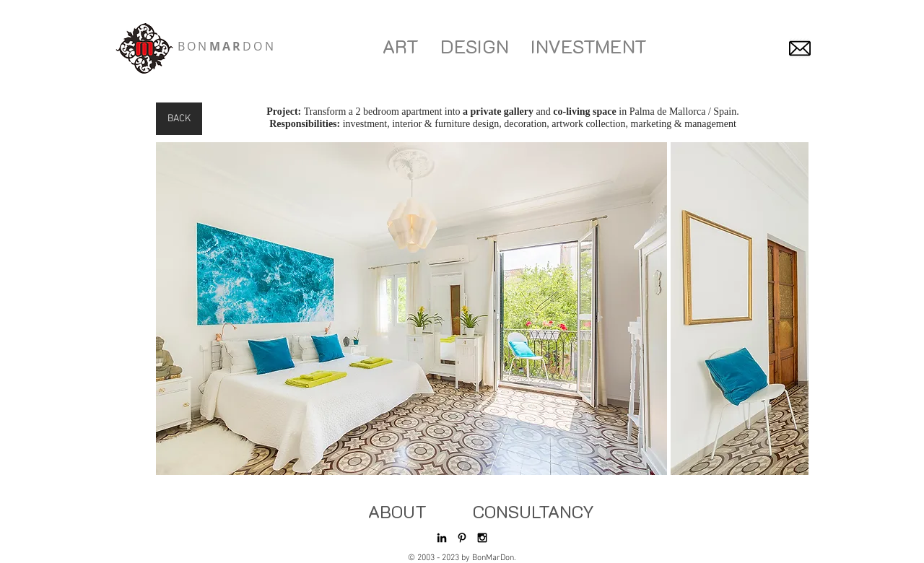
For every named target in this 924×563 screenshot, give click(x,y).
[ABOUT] (397, 512)
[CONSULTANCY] (533, 512)
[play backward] (174, 309)
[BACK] (179, 119)
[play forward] (790, 309)
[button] (411, 309)
